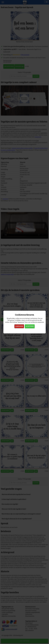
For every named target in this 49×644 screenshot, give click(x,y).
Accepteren (30, 326)
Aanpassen (19, 326)
